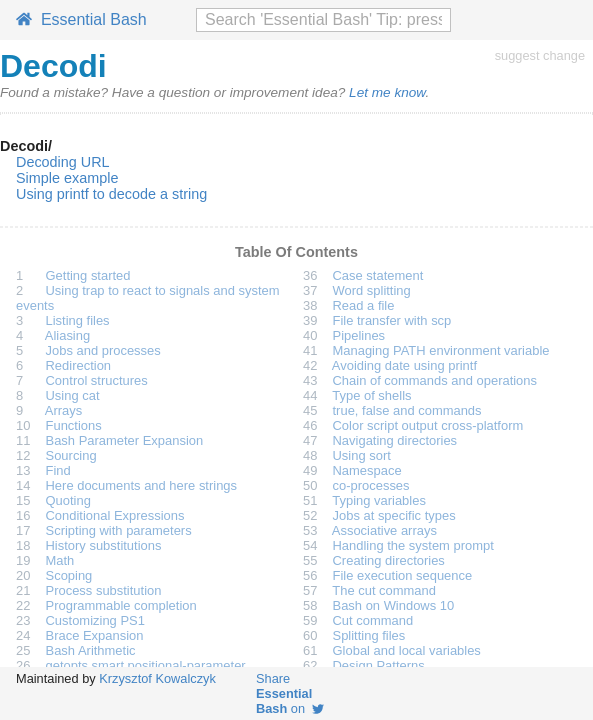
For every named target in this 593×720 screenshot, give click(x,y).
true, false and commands (407, 410)
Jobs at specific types (394, 515)
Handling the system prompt (413, 545)
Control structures (97, 380)
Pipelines (359, 335)
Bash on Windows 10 (394, 605)
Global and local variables (407, 650)
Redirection (79, 365)
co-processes (371, 485)
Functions (74, 425)
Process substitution (104, 590)
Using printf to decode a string (111, 194)
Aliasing (67, 335)
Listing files (78, 320)
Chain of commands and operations (435, 380)
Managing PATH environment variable (441, 350)
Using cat (73, 395)
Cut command (373, 620)
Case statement (378, 275)
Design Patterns (379, 665)
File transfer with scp (392, 320)
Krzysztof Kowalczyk (157, 678)
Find (58, 470)
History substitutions (104, 545)
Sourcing (71, 455)
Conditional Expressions (115, 515)
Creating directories (389, 560)
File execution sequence (403, 575)
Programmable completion (121, 605)
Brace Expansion (95, 635)
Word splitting (372, 290)
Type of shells (371, 395)
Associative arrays (384, 530)
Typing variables (379, 500)
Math (60, 560)
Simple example (67, 178)
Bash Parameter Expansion (125, 440)
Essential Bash (81, 19)
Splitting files (369, 635)
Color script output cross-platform (428, 425)
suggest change (540, 55)
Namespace (367, 470)
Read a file (364, 305)
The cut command (384, 590)
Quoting (68, 500)
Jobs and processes (103, 350)
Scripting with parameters (119, 530)
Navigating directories (395, 440)
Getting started (88, 275)
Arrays (63, 410)
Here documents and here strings (142, 485)
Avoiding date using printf (404, 365)
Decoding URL (63, 162)
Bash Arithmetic (91, 650)
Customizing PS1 (95, 620)
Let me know (387, 92)
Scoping (69, 575)
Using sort (362, 455)
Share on (290, 693)
